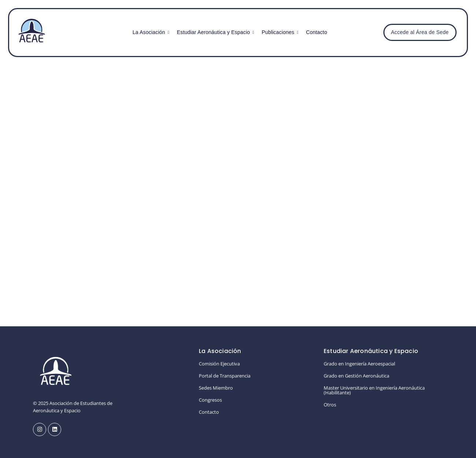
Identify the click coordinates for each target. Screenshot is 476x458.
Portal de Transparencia (225, 376)
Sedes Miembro (216, 388)
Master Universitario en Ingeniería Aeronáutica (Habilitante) (374, 390)
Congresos (210, 400)
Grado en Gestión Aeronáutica (356, 376)
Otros (330, 405)
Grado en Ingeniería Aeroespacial (359, 364)
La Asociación (150, 32)
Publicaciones (279, 32)
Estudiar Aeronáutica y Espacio (214, 32)
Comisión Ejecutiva (219, 364)
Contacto (317, 32)
